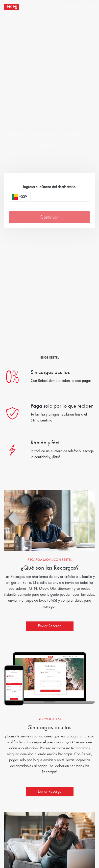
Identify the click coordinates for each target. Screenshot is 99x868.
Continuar (50, 217)
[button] (72, 7)
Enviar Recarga (50, 626)
